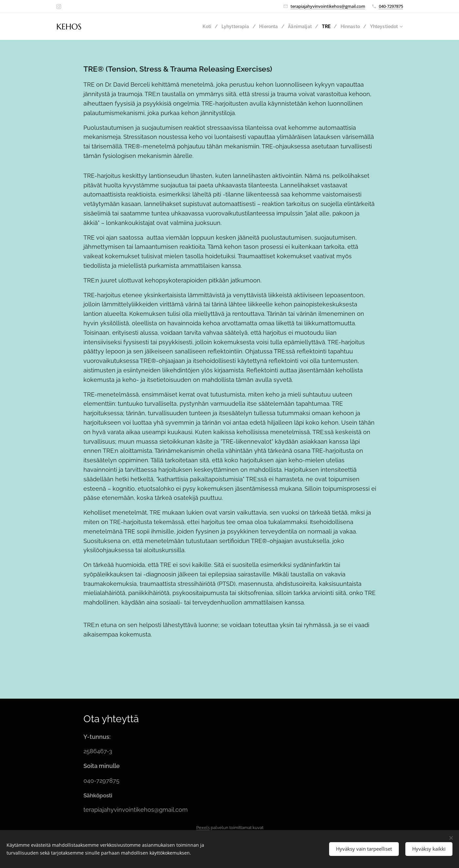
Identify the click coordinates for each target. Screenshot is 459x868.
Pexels (203, 828)
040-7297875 (391, 6)
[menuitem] (200, 26)
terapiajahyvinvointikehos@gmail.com (328, 6)
